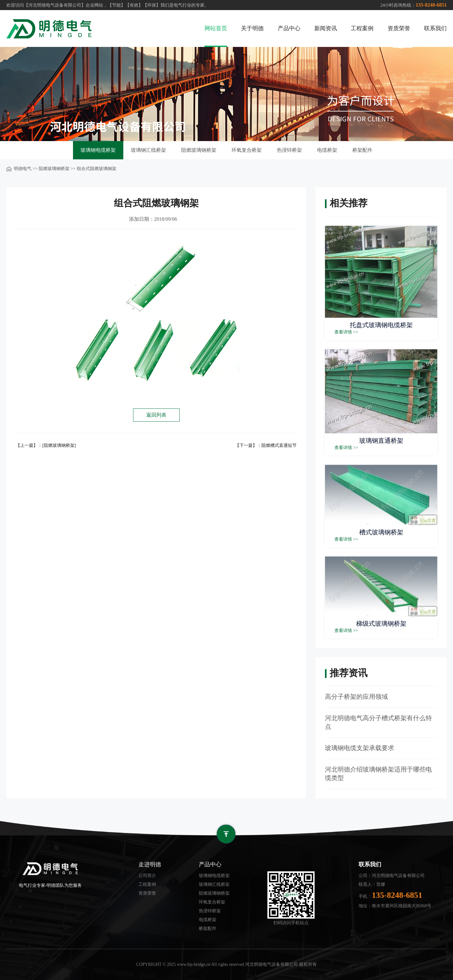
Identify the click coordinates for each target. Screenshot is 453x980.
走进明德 (150, 864)
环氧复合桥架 (247, 150)
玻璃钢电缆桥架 (98, 150)
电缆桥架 (327, 150)
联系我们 (435, 28)
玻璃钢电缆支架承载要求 (360, 748)
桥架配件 (362, 150)
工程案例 (362, 28)
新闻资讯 (326, 28)
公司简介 (147, 876)
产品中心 (289, 28)
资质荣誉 (399, 28)
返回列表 (156, 415)
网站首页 (216, 28)
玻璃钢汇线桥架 (148, 150)
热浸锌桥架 (289, 150)
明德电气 (23, 169)
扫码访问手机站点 (291, 923)
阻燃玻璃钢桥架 (199, 150)
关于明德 (252, 28)
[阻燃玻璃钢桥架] (59, 445)
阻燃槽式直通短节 (279, 445)
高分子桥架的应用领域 (356, 697)
